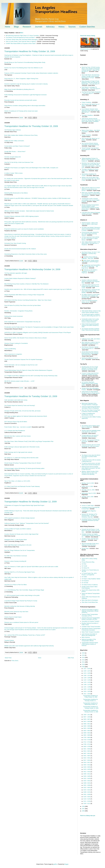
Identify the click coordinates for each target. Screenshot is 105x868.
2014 (84, 655)
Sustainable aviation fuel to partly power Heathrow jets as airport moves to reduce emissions (90, 321)
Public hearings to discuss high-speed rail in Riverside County (22, 447)
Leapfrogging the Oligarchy (89, 511)
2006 (84, 811)
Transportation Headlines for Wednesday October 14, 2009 (32, 269)
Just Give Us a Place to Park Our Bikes (16, 585)
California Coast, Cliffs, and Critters (91, 339)
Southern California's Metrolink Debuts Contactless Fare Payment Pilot (91, 282)
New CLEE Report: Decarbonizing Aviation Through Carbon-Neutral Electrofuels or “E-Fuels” (90, 76)
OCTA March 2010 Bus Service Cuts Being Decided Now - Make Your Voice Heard (28, 300)
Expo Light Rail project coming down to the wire (18, 545)
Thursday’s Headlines (87, 115)
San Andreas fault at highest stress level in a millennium (91, 426)
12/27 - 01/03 (87, 669)
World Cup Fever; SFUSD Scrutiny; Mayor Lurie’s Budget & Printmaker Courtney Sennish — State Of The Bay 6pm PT (91, 69)
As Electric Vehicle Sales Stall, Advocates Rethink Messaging (22, 40)
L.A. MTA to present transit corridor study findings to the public (22, 595)
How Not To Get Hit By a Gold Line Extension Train (19, 162)
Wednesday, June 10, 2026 (89, 493)
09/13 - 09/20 (87, 721)
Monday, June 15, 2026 (88, 483)
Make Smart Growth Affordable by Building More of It (19, 89)
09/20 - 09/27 (87, 719)
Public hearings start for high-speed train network (18, 452)
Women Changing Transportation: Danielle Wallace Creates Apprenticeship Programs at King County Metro (90, 207)
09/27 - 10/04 (87, 717)
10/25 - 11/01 (87, 689)
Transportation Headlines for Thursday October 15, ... (90, 700)
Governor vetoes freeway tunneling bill (15, 561)
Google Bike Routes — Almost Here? (15, 152)
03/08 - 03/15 (87, 783)
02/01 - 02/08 (87, 794)
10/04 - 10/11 (87, 715)
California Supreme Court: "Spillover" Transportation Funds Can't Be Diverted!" (27, 523)
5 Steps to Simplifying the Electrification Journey (88, 414)
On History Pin (85, 568)
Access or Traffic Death (88, 506)
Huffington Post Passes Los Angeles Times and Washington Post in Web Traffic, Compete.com (31, 168)
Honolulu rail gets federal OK (13, 157)
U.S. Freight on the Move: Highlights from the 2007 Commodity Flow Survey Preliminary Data (31, 376)
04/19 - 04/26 (87, 769)
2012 (84, 660)
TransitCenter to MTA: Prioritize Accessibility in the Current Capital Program (91, 200)
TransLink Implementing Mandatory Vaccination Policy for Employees (91, 407)
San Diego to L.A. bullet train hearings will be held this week (21, 458)
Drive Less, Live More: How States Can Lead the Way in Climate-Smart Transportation (91, 194)
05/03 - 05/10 (87, 765)
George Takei (85, 549)
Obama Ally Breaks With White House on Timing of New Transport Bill (24, 295)
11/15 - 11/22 (87, 682)
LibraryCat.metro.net (86, 49)
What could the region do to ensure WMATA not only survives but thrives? (91, 189)
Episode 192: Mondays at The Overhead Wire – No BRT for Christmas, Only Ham (89, 516)
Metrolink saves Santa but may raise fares (16, 612)
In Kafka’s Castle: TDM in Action (14, 173)
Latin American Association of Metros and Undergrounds (89, 635)
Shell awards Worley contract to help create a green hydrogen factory (91, 312)
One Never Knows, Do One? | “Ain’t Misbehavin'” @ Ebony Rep (91, 253)
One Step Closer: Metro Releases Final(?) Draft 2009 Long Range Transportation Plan (29, 441)
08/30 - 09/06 (87, 726)
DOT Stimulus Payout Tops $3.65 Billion (16, 422)
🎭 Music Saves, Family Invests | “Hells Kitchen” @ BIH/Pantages (90, 261)
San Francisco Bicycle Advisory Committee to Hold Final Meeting (90, 144)
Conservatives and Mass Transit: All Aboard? (17, 146)
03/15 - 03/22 (87, 781)
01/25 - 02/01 (87, 797)
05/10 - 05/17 (87, 763)
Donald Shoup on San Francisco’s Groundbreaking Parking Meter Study (25, 62)
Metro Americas (86, 637)
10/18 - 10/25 (87, 691)
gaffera (55, 864)
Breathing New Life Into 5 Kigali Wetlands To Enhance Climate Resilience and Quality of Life (90, 368)
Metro (22, 33)
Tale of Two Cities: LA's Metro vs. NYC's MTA (17, 481)
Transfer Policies (9, 640)
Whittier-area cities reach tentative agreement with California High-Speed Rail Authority (29, 646)
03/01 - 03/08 (87, 785)
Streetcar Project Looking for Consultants (16, 343)
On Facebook (85, 581)
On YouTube (85, 583)
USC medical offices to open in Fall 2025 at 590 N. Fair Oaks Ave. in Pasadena (91, 243)
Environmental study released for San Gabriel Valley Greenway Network (90, 234)
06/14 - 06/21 (87, 751)
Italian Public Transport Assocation (91, 632)
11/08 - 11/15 (87, 685)
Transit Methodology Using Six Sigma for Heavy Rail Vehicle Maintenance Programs (28, 370)
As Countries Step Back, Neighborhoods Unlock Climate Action (90, 384)
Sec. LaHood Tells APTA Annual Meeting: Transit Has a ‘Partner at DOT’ (25, 635)
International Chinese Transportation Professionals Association (91, 629)
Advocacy (50, 27)
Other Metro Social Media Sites (90, 602)
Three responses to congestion (13, 354)
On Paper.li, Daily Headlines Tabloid (91, 579)
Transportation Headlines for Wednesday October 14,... (91, 704)
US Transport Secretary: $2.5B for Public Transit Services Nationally (90, 329)
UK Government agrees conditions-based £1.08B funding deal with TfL (91, 315)
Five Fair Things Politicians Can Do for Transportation (20, 550)
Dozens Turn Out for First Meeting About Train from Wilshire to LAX (23, 68)
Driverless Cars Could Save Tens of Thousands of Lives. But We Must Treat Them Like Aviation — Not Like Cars (91, 165)
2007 (84, 809)
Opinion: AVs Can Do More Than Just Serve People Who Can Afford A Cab (91, 179)
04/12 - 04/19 (87, 772)
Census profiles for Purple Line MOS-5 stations (18, 529)
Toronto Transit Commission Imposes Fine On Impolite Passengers (23, 359)
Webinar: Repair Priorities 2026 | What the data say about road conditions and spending (90, 473)
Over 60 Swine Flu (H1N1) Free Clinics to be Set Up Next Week (23, 305)
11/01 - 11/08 (87, 687)
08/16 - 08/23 (87, 731)
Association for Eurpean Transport (90, 621)
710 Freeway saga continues (13, 130)
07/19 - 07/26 (87, 740)
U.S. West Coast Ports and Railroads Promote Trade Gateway (22, 486)
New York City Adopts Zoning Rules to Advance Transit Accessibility (91, 411)
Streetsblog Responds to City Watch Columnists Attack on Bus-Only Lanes (26, 254)
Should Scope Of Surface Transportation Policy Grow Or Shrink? (23, 463)
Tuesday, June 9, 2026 (88, 497)
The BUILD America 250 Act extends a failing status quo (91, 461)
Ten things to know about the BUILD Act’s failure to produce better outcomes (91, 457)
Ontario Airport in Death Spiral (13, 617)
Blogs (16, 27)
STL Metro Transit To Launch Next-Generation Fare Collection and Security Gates (91, 296)
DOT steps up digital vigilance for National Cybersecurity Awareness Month (26, 416)
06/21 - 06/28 (87, 749)
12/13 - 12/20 (87, 673)
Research (27, 27)
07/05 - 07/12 (87, 744)
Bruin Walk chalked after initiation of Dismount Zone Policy (21, 135)
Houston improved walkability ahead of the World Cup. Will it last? (91, 431)
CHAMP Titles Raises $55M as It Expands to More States (21, 44)
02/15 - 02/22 (87, 790)
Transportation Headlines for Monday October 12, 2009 (30, 502)
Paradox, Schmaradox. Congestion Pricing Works (18, 311)
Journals (39, 27)
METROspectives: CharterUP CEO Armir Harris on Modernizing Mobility (91, 291)
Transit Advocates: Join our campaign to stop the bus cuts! (21, 365)
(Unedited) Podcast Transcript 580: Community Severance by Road (91, 520)
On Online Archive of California (90, 585)
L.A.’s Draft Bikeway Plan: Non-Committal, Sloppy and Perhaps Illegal (24, 590)
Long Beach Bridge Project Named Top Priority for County (21, 601)
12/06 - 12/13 (87, 676)
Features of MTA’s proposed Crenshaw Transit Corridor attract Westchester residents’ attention (31, 73)
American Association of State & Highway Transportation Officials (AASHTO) (90, 611)
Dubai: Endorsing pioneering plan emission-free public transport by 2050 (90, 325)
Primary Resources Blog (88, 562)
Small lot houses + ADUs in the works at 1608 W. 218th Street (90, 223)
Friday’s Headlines (86, 102)
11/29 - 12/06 (87, 678)
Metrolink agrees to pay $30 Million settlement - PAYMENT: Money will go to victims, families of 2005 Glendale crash (37, 198)
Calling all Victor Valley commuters (14, 141)
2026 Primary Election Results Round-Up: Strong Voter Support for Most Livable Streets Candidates (91, 120)
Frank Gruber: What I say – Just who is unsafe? (18, 427)
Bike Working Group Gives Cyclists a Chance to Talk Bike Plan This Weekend (26, 284)
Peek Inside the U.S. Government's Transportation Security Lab (22, 322)
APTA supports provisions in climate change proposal (19, 518)
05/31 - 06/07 (87, 756)
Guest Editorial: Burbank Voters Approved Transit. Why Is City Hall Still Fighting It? (91, 111)
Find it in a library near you (88, 816)
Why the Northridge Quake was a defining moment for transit (90, 544)
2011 (84, 662)
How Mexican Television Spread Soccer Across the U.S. (90, 348)
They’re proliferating (10, 349)
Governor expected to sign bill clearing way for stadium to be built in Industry (26, 84)
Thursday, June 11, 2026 (88, 490)
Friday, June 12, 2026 (87, 486)
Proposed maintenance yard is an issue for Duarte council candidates (24, 229)
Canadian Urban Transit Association (91, 627)
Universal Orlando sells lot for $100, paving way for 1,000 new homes (91, 446)
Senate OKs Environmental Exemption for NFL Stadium (20, 249)
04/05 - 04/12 (87, 774)
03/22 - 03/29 (87, 778)
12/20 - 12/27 (87, 671)
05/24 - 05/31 (87, 758)
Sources (72, 27)
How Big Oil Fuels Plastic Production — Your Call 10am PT (91, 93)
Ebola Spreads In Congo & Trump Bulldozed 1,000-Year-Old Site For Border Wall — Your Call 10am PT (91, 83)
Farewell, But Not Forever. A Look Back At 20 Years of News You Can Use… (91, 531)
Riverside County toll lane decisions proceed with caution (21, 100)
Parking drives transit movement (14, 316)
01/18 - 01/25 (87, 799)
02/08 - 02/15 (87, 792)
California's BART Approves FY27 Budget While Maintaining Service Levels (90, 286)
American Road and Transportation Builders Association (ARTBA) (91, 619)
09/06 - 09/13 (87, 724)
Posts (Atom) (15, 661)
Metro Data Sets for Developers (90, 600)
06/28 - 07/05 (87, 747)
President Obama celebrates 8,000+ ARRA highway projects (21, 216)
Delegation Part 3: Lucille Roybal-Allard (16, 540)
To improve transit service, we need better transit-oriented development (91, 464)
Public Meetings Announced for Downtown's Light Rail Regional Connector (26, 95)
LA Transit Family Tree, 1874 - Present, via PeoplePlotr (89, 574)
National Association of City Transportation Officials (89, 640)
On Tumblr (84, 566)
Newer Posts (8, 658)
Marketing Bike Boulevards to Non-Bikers (16, 193)
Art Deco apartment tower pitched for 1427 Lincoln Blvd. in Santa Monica (90, 239)
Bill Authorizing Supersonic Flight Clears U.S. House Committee (22, 36)
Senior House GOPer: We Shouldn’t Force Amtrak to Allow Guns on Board (25, 338)
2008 (84, 806)
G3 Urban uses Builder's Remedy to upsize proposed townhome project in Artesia (91, 229)
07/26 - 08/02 (87, 737)
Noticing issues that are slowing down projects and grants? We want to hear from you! (91, 468)
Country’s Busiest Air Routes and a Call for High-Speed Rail (21, 534)
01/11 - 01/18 (87, 801)
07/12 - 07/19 (87, 742)
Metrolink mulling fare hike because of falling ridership (20, 606)
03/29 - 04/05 (87, 776)
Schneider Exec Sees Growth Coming (15, 243)
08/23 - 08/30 (87, 728)
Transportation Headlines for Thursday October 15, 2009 (31, 126)
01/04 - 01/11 (87, 804)
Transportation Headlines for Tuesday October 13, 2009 (31, 396)
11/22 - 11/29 (87, 680)
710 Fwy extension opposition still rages (16, 273)
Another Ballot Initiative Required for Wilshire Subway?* (20, 278)
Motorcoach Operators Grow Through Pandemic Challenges (90, 404)
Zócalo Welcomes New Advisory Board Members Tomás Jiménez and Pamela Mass (90, 353)
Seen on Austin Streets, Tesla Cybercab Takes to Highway (21, 41)
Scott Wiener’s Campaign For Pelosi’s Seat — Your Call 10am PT (91, 88)
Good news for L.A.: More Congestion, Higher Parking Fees (21, 79)
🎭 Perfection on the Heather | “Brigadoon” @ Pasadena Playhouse (90, 271)
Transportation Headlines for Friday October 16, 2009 (30, 51)
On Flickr (84, 564)
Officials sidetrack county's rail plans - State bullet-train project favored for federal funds (29, 211)
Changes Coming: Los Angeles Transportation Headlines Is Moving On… (91, 535)
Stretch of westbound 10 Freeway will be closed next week (21, 111)
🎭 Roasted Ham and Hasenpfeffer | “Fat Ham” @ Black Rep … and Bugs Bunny (91, 267)
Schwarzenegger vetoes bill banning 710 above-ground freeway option (24, 468)
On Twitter (84, 577)
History (61, 27)
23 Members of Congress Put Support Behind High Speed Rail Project (24, 505)
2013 (84, 658)
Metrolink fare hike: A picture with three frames (17, 436)
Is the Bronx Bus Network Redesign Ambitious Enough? (91, 213)
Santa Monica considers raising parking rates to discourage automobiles (25, 106)
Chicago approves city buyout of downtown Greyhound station (90, 436)
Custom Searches (87, 27)
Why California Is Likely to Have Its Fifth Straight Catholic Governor (91, 343)
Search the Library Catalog (88, 36)
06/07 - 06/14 (87, 753)
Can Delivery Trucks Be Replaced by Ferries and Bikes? (20, 38)
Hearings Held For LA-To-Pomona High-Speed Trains (20, 572)
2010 (84, 664)
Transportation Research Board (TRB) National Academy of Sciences (90, 644)
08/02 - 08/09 (87, 735)
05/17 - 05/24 (87, 760)
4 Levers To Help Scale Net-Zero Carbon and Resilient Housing (90, 374)
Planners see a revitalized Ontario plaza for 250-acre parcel (21, 622)
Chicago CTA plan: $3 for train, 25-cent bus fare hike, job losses (22, 411)
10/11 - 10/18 (87, 694)
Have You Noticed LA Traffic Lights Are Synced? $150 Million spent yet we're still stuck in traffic (31, 567)
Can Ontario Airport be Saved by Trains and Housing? (20, 405)
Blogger (66, 864)
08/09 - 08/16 (87, 733)
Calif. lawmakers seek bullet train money (16, 400)
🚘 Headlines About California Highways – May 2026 (89, 258)
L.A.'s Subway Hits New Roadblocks (15, 431)
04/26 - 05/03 (87, 767)
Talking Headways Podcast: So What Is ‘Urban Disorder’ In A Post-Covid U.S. (91, 160)
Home (7, 27)
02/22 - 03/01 (87, 788)
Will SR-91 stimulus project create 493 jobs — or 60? (19, 381)
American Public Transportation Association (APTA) (90, 615)
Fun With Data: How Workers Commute (16, 556)
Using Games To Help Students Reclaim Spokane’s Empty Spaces (91, 392)
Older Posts (71, 658)
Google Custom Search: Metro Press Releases (90, 587)
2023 (84, 653)
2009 (84, 667)
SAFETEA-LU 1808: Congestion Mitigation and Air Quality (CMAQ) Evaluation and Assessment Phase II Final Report (38, 333)
